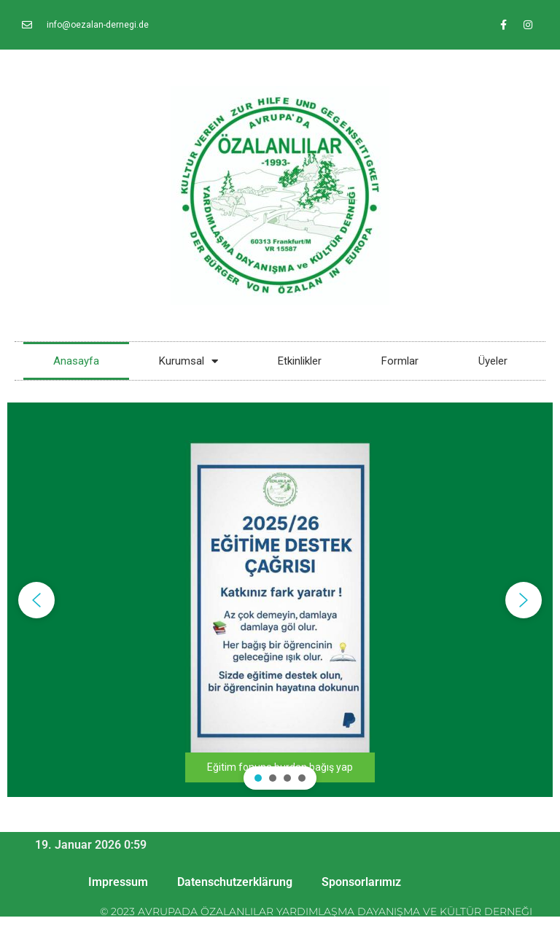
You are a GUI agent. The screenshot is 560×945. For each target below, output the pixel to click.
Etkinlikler (300, 361)
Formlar (400, 361)
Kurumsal (188, 361)
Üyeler (493, 361)
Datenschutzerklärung (235, 882)
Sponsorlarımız (361, 882)
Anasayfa (76, 361)
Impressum (118, 882)
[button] (280, 600)
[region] (280, 600)
